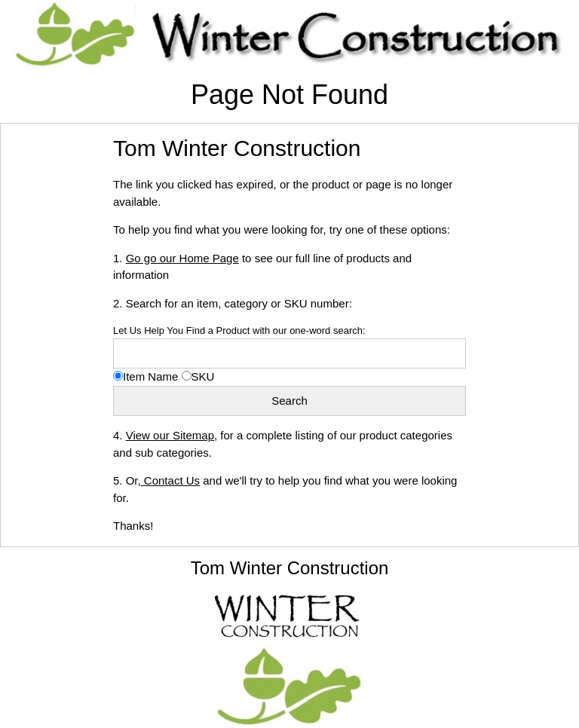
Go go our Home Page (182, 258)
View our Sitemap (170, 435)
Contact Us (170, 480)
